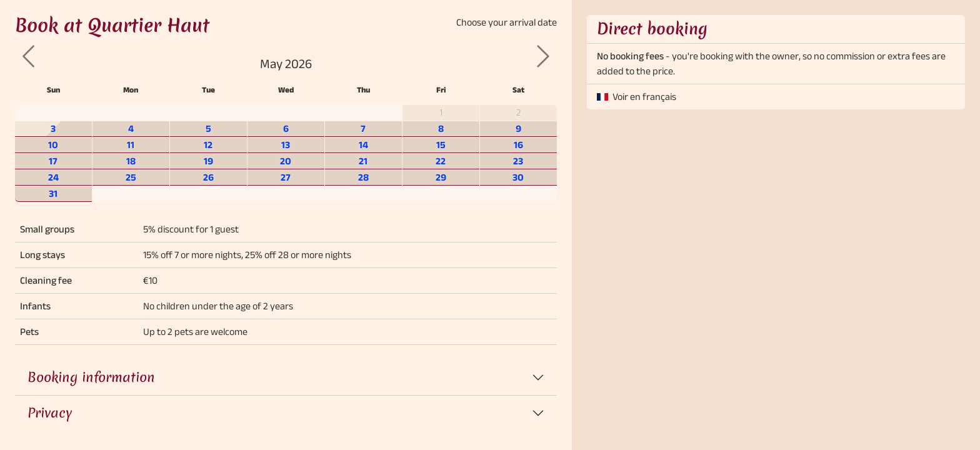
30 (518, 177)
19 (208, 161)
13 (286, 145)
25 (131, 177)
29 (441, 177)
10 (53, 145)
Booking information (91, 377)
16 (518, 145)
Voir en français (644, 97)
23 (518, 161)
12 (208, 145)
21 (363, 161)
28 (363, 177)
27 (286, 177)
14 (363, 145)
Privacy (50, 413)
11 (131, 145)
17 (53, 161)
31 (53, 193)
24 (53, 177)
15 (441, 145)
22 (441, 161)
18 (131, 161)
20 (286, 161)
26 (208, 177)
